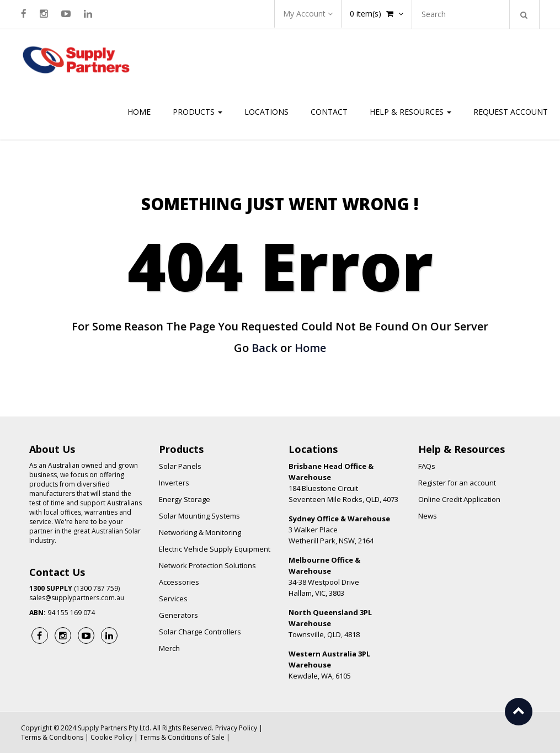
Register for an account (457, 483)
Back (265, 348)
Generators (178, 615)
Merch (169, 648)
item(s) (377, 14)
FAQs (427, 466)
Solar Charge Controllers (200, 632)
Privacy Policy (236, 728)
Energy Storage (185, 499)
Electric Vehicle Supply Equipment (215, 549)
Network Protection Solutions (207, 565)
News (428, 516)
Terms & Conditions (52, 737)
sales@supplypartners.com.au (77, 598)
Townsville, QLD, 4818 (330, 623)
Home (310, 348)
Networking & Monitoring (200, 532)
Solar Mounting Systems (199, 516)
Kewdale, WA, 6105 (329, 665)
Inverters (174, 483)
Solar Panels (180, 466)
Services (173, 599)
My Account (308, 14)
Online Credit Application (459, 499)
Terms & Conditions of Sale (182, 737)
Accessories (179, 582)
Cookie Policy (111, 737)
